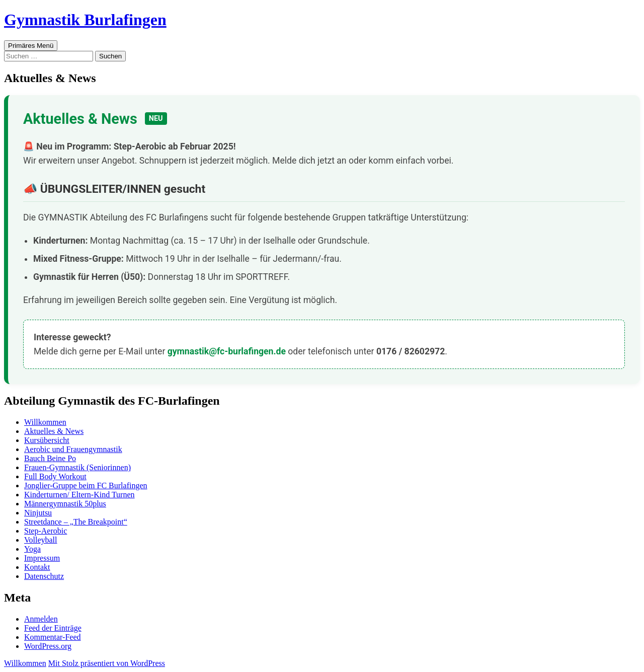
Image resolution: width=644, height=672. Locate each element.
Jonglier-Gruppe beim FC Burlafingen (86, 486)
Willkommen (45, 422)
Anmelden (41, 619)
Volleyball (41, 540)
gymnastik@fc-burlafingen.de (227, 351)
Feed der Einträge (53, 628)
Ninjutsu (38, 513)
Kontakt (37, 567)
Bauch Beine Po (50, 458)
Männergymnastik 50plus (65, 504)
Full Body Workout (55, 476)
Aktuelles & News (54, 431)
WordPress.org (48, 646)
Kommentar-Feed (53, 637)
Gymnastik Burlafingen (85, 20)
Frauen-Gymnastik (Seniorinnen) (77, 467)
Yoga (32, 549)
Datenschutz (44, 576)
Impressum (42, 558)
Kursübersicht (47, 440)
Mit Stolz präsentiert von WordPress (107, 663)
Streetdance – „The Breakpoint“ (76, 522)
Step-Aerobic (46, 531)
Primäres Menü (31, 46)
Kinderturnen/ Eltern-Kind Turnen (79, 495)
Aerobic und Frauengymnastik (73, 449)
